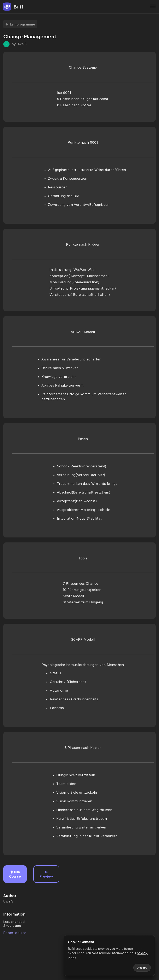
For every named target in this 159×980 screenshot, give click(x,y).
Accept (142, 968)
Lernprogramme (20, 24)
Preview (46, 874)
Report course (15, 933)
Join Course (15, 874)
